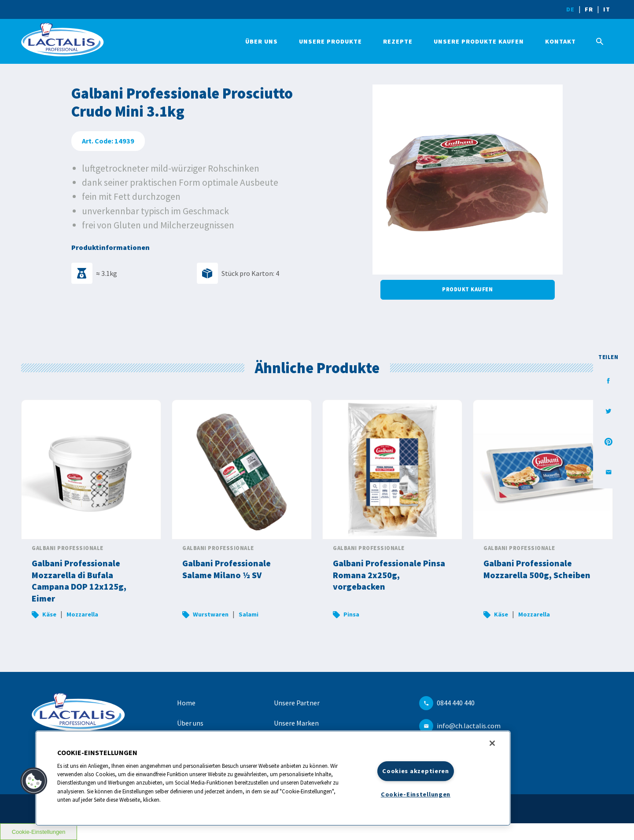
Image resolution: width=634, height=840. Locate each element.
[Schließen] (492, 743)
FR (589, 9)
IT (607, 9)
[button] (34, 781)
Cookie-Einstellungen (416, 794)
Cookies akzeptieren (416, 771)
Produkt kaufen (467, 289)
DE (570, 9)
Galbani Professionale (68, 548)
